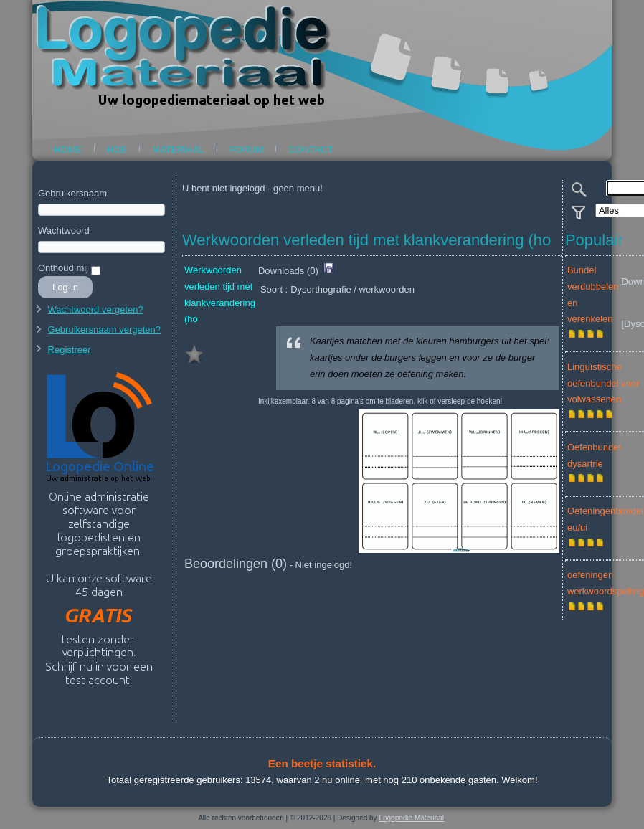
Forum (247, 150)
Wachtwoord (64, 231)
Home (68, 150)
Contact (311, 150)
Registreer (70, 350)
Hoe (117, 150)
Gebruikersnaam (72, 193)
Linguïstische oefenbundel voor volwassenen (603, 383)
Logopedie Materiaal (411, 818)
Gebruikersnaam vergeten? (105, 330)
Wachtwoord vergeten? (96, 309)
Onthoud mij (63, 268)
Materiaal (178, 150)
